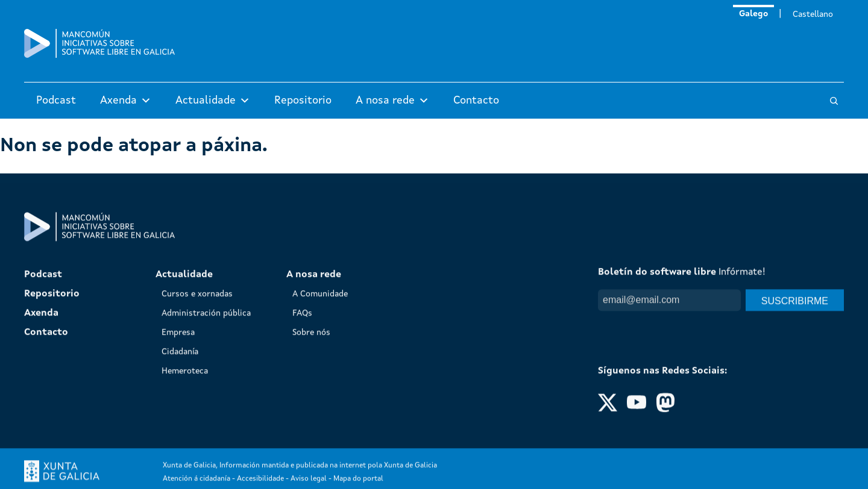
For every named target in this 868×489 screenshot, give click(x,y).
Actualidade (213, 101)
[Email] (669, 432)
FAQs (302, 446)
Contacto (476, 101)
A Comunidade (320, 426)
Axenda (126, 101)
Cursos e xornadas (197, 426)
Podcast (56, 101)
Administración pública (206, 446)
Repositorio (303, 101)
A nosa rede (392, 101)
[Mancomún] (99, 55)
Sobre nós (311, 465)
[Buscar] (834, 101)
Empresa (178, 465)
